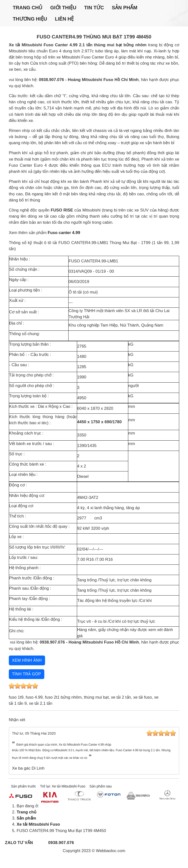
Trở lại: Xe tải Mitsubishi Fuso (63, 786)
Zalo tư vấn (19, 843)
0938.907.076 (61, 843)
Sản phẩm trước (23, 786)
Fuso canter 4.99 (64, 233)
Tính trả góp (27, 674)
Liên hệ (64, 19)
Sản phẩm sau (100, 786)
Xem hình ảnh (27, 660)
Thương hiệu (30, 19)
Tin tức (94, 8)
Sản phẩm (125, 8)
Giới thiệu (63, 8)
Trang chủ (28, 8)
